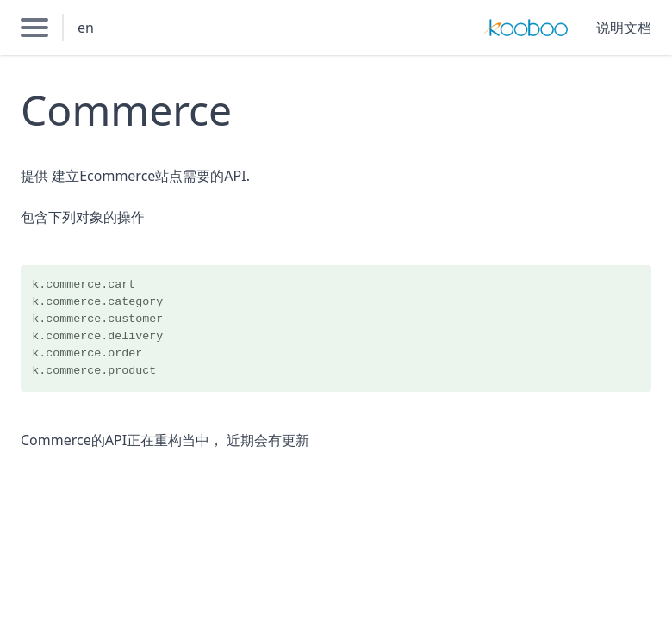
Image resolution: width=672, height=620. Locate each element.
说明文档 (624, 28)
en (86, 28)
